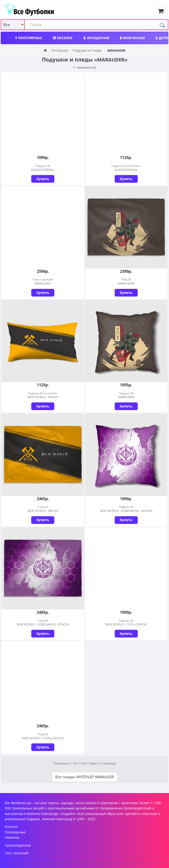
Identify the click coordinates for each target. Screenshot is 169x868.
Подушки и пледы (87, 50)
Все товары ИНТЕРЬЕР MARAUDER (85, 777)
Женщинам (96, 38)
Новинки (12, 837)
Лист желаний (17, 853)
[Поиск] (162, 25)
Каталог (63, 38)
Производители (18, 845)
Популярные (29, 38)
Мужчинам (132, 38)
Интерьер (60, 50)
